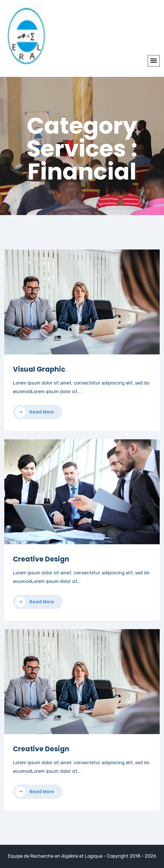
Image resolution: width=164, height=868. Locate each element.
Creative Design (41, 559)
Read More (35, 412)
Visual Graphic (39, 369)
